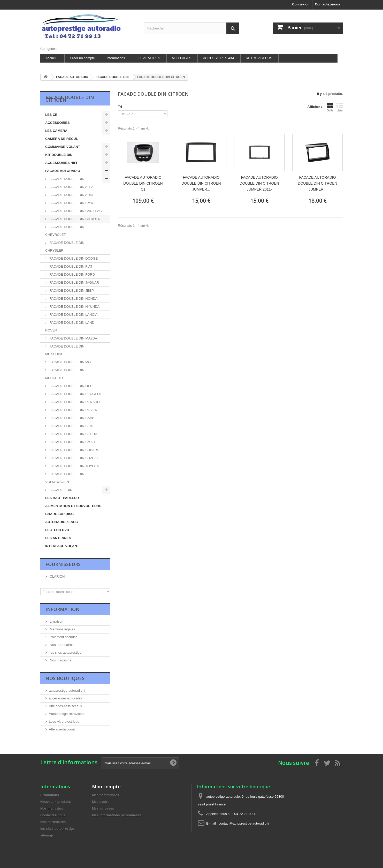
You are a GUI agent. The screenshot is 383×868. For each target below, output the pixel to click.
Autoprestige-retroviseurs (68, 714)
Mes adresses (103, 808)
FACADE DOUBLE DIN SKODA (73, 434)
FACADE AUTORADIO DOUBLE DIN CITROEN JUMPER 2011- (259, 183)
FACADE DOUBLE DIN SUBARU (74, 450)
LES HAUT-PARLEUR (62, 498)
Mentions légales (62, 629)
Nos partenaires (61, 645)
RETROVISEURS (259, 58)
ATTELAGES (182, 58)
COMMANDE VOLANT (63, 147)
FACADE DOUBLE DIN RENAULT (75, 402)
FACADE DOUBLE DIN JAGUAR (74, 282)
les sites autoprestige (65, 652)
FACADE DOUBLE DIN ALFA (71, 187)
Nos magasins (60, 660)
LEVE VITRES (149, 58)
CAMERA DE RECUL (62, 139)
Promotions (50, 795)
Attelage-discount (62, 729)
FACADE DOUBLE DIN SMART (73, 442)
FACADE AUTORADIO (63, 171)
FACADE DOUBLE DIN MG (70, 362)
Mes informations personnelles (117, 815)
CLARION (57, 576)
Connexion (301, 4)
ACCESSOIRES (58, 123)
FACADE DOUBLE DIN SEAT (71, 426)
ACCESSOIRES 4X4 (219, 58)
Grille (330, 107)
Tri (120, 107)
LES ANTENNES (58, 538)
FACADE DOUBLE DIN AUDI (71, 195)
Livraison (56, 621)
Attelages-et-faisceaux (66, 706)
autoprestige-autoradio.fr (67, 690)
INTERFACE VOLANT (62, 546)
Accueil (51, 58)
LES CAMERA (56, 131)
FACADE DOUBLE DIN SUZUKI (73, 458)
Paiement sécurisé (63, 637)
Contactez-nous (328, 4)
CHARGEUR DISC (59, 514)
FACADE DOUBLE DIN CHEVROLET (65, 231)
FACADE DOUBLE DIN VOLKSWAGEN (65, 478)
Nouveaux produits (56, 802)
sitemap (47, 835)
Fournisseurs (63, 564)
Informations (116, 58)
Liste (340, 107)
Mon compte (106, 787)
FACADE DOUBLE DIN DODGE (73, 258)
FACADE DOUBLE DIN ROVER (73, 410)
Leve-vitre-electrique (64, 722)
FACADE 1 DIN (60, 490)
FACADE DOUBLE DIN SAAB (71, 418)
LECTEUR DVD (57, 530)
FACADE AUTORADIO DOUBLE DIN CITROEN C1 (143, 183)
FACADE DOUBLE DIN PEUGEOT (75, 394)
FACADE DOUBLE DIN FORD (72, 274)
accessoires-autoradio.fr (67, 698)
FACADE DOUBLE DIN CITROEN (75, 219)
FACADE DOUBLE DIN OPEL (71, 386)
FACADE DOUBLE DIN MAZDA (73, 338)
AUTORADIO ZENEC (62, 522)
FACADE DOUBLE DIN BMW (71, 203)
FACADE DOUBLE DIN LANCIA (73, 315)
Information (63, 609)
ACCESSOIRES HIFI (61, 163)
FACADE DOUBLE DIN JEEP (71, 290)
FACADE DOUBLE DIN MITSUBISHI (65, 350)
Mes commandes (106, 795)
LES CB (51, 115)
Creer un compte (82, 58)
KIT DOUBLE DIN (59, 155)
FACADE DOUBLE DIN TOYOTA (74, 466)
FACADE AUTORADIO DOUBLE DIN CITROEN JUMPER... (201, 183)
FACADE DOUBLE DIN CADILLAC (75, 211)
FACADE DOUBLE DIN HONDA (73, 299)
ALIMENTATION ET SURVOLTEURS (73, 506)
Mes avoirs (101, 802)
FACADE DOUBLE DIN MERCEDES (65, 374)
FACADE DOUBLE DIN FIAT (71, 266)
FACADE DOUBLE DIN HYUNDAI (75, 307)
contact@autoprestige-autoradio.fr (244, 823)
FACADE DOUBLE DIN (67, 179)
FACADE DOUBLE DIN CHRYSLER (65, 247)
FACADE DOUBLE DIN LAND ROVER (70, 326)
